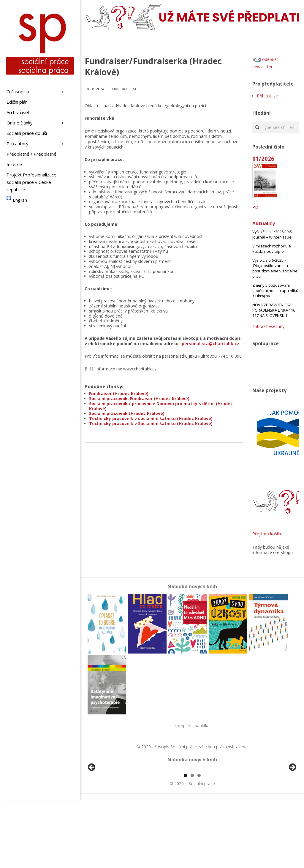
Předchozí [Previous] (92, 802)
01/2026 (263, 158)
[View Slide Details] (108, 803)
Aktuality (264, 223)
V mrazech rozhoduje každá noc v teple (272, 249)
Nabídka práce (126, 89)
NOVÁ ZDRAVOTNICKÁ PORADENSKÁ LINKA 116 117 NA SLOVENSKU (274, 310)
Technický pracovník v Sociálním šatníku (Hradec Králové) (151, 423)
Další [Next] (292, 802)
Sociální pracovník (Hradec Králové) (127, 413)
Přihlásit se (267, 96)
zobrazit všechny (268, 326)
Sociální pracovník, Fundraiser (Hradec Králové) (139, 399)
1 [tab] (185, 844)
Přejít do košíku (267, 534)
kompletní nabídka (192, 726)
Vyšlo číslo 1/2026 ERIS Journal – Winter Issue (272, 234)
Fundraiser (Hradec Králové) (119, 393)
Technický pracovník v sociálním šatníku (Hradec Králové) (151, 418)
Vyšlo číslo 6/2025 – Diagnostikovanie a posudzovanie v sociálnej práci (275, 268)
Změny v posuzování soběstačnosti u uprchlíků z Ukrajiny (275, 291)
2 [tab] (192, 844)
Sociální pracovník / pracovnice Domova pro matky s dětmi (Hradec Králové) (161, 406)
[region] (192, 803)
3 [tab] (199, 844)
